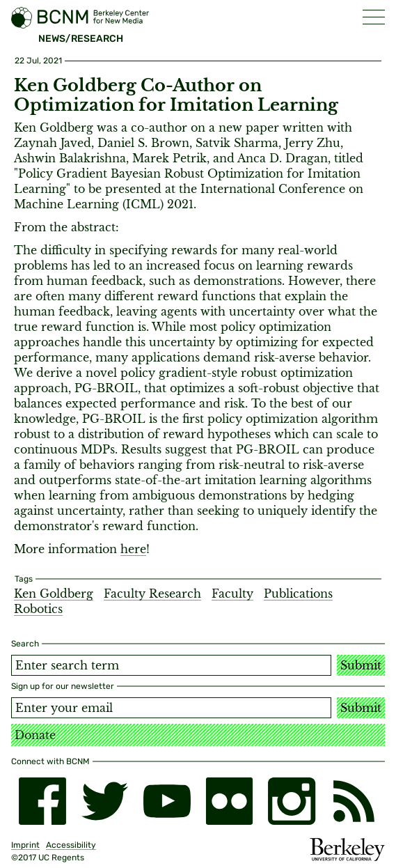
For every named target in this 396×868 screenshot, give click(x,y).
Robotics (38, 609)
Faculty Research (152, 594)
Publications (298, 594)
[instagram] (292, 801)
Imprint (25, 845)
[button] (374, 17)
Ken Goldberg (54, 594)
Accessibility (71, 845)
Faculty (232, 594)
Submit (361, 665)
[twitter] (105, 801)
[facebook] (42, 801)
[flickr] (230, 801)
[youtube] (167, 801)
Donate (35, 735)
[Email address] (171, 708)
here (133, 549)
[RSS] (354, 801)
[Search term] (171, 665)
